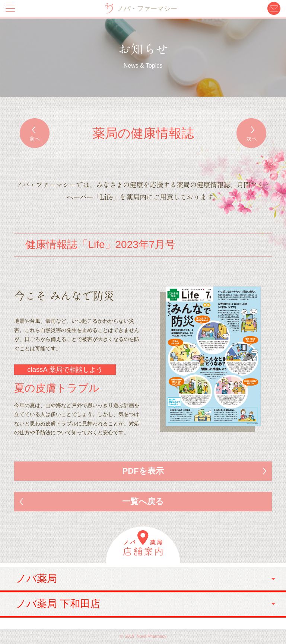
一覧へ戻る (143, 501)
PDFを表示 (143, 471)
